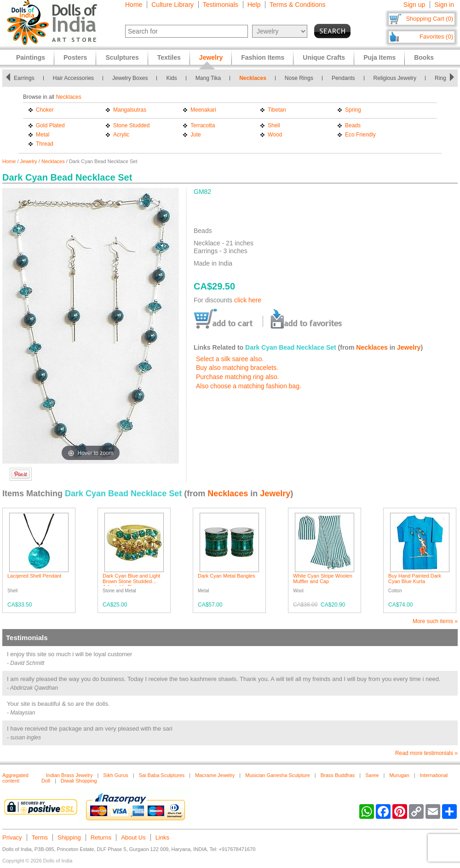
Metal (43, 135)
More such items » (435, 621)
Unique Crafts (324, 57)
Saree (372, 775)
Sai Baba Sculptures (162, 775)
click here (248, 300)
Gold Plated (50, 125)
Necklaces (253, 78)
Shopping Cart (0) (429, 19)
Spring (353, 110)
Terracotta (203, 125)
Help (254, 5)
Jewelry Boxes (130, 78)
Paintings (31, 57)
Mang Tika (208, 78)
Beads (353, 125)
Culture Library (172, 5)
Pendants (343, 78)
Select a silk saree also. (230, 359)
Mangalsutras (130, 110)
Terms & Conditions (297, 5)
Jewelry (29, 161)
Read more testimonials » (426, 753)
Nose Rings (299, 78)
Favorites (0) (436, 37)
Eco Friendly (360, 135)
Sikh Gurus (115, 775)
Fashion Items (263, 57)
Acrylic (121, 135)
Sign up (414, 5)
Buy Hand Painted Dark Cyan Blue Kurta (415, 579)
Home (134, 5)
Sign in (444, 5)
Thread (45, 144)
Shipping (69, 837)
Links (162, 837)
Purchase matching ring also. (238, 377)
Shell (274, 125)
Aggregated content (15, 778)
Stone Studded (131, 125)
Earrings (24, 78)
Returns (101, 837)
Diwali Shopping (79, 781)
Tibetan (277, 110)
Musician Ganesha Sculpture (278, 775)
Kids (171, 78)
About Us (133, 837)
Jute (196, 135)
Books (424, 57)
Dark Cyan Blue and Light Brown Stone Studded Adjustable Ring (131, 581)
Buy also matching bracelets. (237, 368)
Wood (275, 135)
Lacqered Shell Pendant (34, 576)
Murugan (399, 775)
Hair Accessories (73, 78)
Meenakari (203, 110)
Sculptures (122, 57)
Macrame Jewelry (215, 775)
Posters (75, 57)
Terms (40, 837)
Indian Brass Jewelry (69, 775)
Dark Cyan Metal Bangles (227, 576)
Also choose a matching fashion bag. (249, 386)
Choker (45, 110)
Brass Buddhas (338, 775)
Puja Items (379, 57)
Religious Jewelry (395, 78)
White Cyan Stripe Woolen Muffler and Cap (323, 579)
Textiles (169, 57)
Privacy (12, 837)
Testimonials (221, 5)
